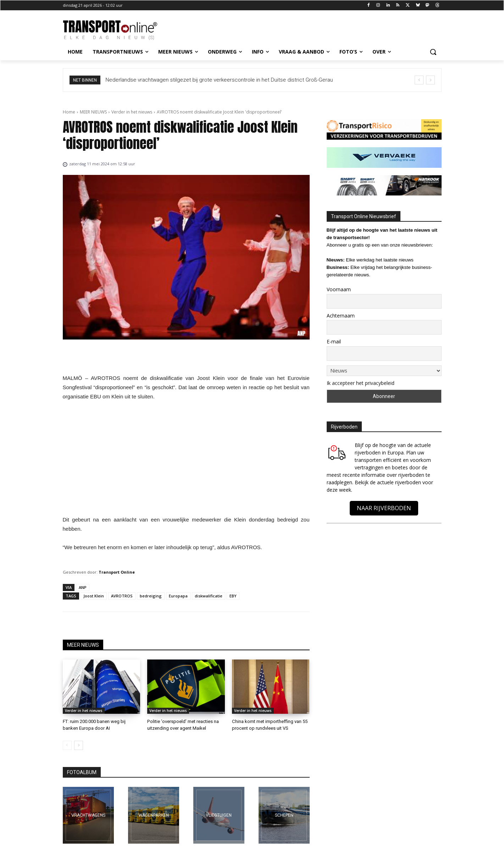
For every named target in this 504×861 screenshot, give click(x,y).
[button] (433, 52)
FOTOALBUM (82, 772)
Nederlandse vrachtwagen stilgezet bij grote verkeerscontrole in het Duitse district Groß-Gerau (219, 80)
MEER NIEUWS (93, 112)
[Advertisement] (186, 460)
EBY (233, 596)
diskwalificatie (209, 596)
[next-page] (79, 745)
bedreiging (151, 596)
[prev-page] (67, 745)
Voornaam (339, 289)
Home (69, 112)
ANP (83, 587)
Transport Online (117, 572)
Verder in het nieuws (132, 112)
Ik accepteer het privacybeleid (361, 383)
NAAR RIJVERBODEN (384, 508)
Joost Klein (94, 596)
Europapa (178, 596)
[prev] (419, 80)
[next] (430, 80)
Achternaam (341, 316)
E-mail (334, 341)
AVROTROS (122, 596)
